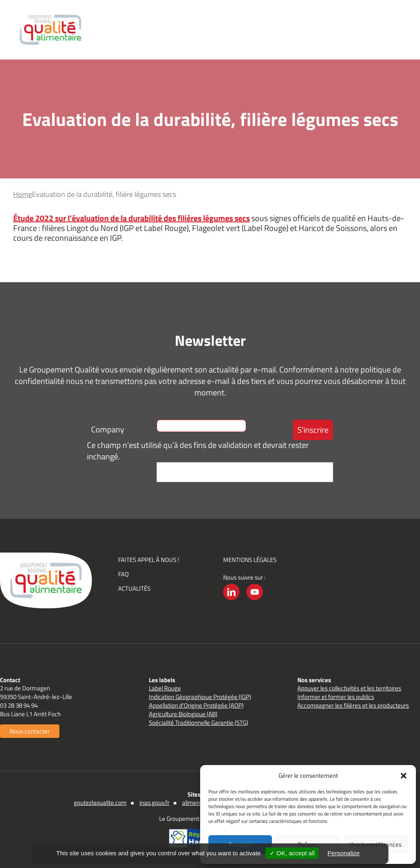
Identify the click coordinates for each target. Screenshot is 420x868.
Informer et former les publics (336, 697)
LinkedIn (231, 600)
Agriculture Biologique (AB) (183, 714)
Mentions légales (250, 560)
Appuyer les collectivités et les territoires (349, 688)
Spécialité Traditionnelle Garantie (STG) (199, 723)
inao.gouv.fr (154, 803)
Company (108, 429)
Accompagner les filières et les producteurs (353, 705)
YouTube (255, 600)
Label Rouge (165, 688)
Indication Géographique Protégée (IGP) (200, 697)
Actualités (134, 588)
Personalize (344, 853)
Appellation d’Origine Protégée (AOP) (196, 705)
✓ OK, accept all (292, 853)
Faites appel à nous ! (149, 560)
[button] (404, 776)
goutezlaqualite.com (100, 803)
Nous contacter (30, 731)
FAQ (123, 574)
